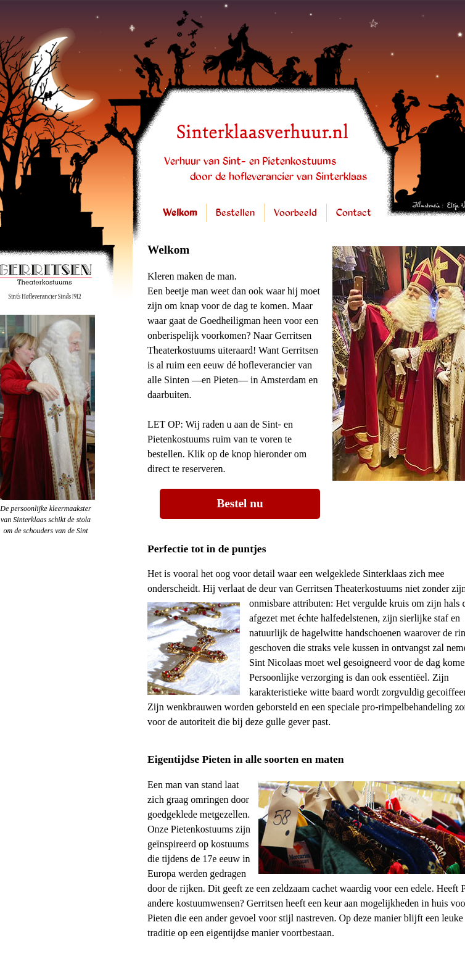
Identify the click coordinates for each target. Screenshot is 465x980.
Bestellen (235, 213)
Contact (354, 213)
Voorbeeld (295, 213)
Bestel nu (240, 503)
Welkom (180, 213)
